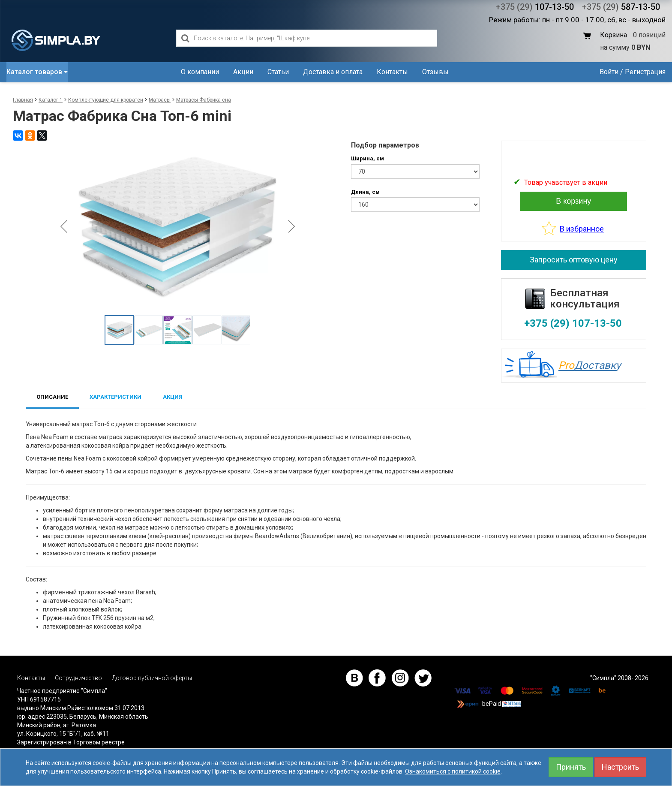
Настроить (620, 767)
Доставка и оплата (333, 72)
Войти (609, 72)
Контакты (392, 72)
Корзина (613, 35)
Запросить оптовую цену (574, 260)
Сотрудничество (78, 678)
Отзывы (435, 72)
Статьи (278, 72)
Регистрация (645, 72)
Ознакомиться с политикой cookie (453, 771)
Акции (243, 72)
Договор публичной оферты (152, 678)
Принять (571, 767)
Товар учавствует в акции (566, 182)
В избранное (582, 229)
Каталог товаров (37, 72)
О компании (200, 72)
